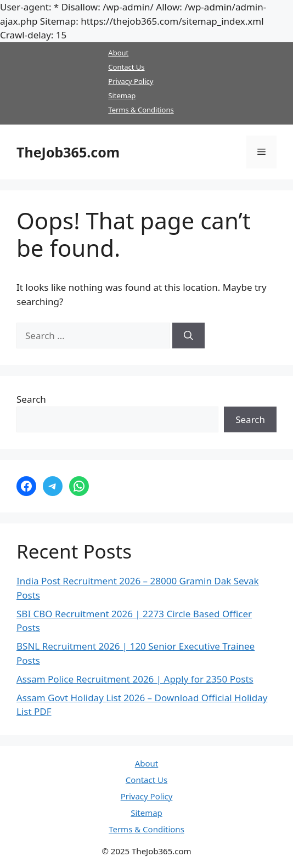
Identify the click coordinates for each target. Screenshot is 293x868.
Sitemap (122, 95)
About (118, 53)
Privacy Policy (131, 81)
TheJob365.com (68, 152)
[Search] (188, 336)
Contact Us (126, 67)
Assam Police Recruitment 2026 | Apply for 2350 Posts (135, 679)
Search (31, 399)
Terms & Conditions (141, 110)
